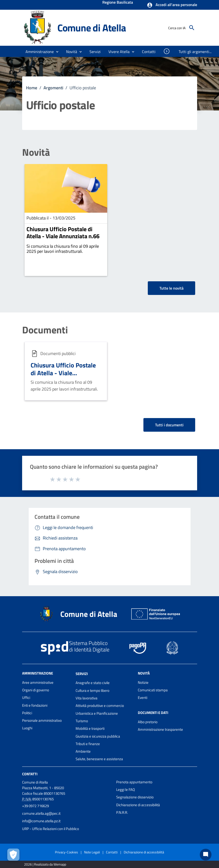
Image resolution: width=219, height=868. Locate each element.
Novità (36, 152)
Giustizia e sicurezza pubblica (98, 736)
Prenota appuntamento (134, 782)
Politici (27, 713)
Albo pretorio (148, 722)
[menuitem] (149, 52)
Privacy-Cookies (66, 852)
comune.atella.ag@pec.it (41, 813)
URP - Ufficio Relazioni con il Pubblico (51, 829)
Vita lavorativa (87, 698)
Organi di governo (36, 690)
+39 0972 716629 (35, 806)
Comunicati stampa (153, 690)
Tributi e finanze (88, 744)
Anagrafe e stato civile (93, 683)
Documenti (45, 330)
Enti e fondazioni (35, 705)
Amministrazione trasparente (160, 729)
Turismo (82, 721)
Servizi (82, 673)
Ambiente (83, 751)
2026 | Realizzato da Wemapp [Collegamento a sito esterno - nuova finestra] (45, 864)
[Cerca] (192, 28)
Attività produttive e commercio (100, 706)
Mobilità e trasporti (90, 728)
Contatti (30, 774)
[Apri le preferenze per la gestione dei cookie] (13, 855)
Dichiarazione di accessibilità (138, 805)
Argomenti (53, 88)
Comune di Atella (92, 28)
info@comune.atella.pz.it (41, 821)
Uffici (26, 698)
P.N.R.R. (122, 812)
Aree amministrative (38, 682)
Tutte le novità (171, 288)
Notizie (143, 682)
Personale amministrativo (42, 720)
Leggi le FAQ (126, 790)
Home (32, 88)
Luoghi (27, 728)
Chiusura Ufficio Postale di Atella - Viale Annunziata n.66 (63, 233)
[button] (172, 5)
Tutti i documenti (169, 425)
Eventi (143, 698)
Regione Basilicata (118, 3)
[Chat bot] (206, 855)
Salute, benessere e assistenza (99, 759)
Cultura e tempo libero (92, 690)
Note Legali (92, 852)
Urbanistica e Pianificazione (97, 713)
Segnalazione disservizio (135, 797)
